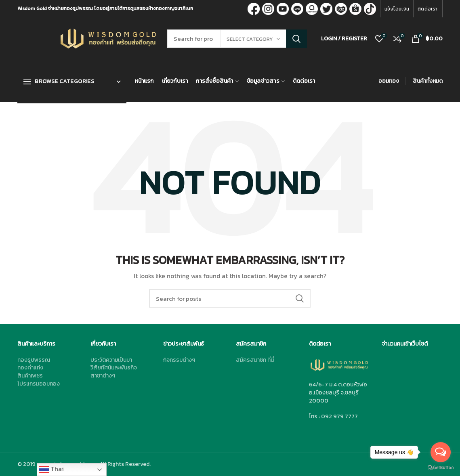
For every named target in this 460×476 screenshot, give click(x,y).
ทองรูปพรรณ (34, 360)
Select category (250, 39)
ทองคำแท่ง (30, 368)
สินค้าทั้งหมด (428, 81)
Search (296, 39)
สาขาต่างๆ (103, 376)
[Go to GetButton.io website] (441, 468)
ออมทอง (389, 81)
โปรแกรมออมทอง (39, 384)
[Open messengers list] (441, 452)
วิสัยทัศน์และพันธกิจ (114, 368)
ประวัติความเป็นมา (111, 360)
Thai (51, 469)
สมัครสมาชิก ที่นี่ (255, 360)
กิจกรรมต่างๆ (179, 360)
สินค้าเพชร (30, 376)
